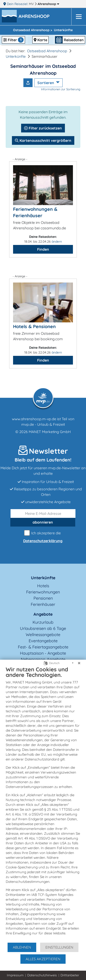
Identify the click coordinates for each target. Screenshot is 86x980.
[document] (43, 804)
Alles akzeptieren (43, 959)
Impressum (15, 975)
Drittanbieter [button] (70, 975)
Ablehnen (22, 947)
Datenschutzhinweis (42, 975)
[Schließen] (79, 663)
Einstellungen (59, 947)
